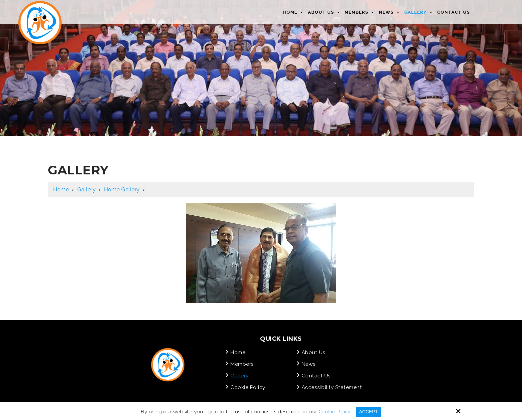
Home (61, 190)
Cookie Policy (334, 412)
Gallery (87, 190)
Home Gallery (122, 190)
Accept (369, 412)
